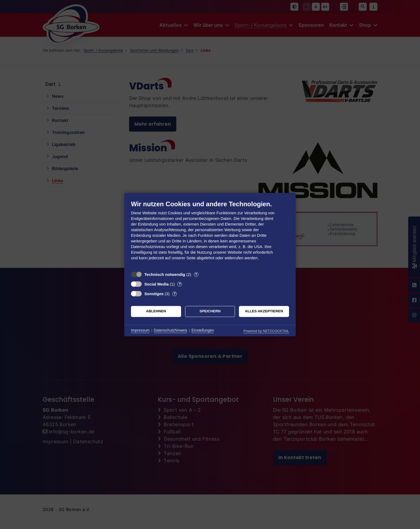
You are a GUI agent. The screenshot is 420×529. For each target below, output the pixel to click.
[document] (210, 234)
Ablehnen (156, 311)
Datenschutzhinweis (170, 331)
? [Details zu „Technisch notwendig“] (196, 274)
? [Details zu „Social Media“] (180, 284)
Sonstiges (154, 294)
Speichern (210, 311)
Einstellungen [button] (203, 331)
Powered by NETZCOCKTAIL (266, 331)
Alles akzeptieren (264, 311)
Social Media (157, 284)
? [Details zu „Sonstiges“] (175, 294)
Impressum (140, 331)
